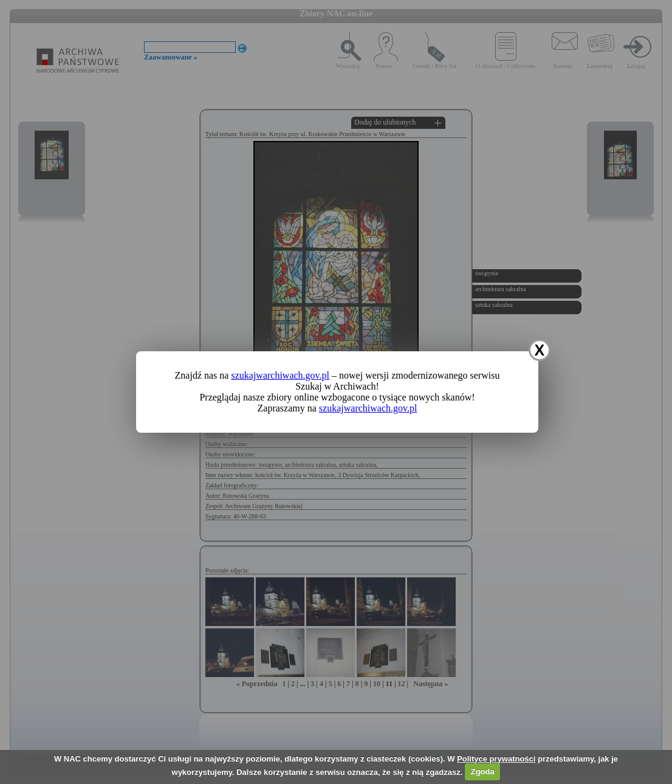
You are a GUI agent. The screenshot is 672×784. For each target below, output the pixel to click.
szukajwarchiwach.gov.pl (280, 375)
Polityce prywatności (496, 759)
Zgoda (483, 772)
